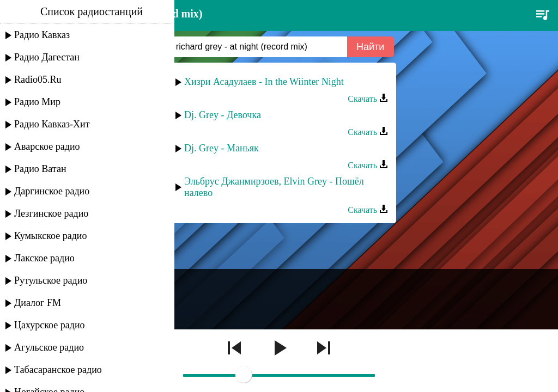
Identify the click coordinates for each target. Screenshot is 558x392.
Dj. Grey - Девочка (223, 115)
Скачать (368, 99)
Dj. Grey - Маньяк (222, 148)
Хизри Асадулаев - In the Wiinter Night (264, 82)
